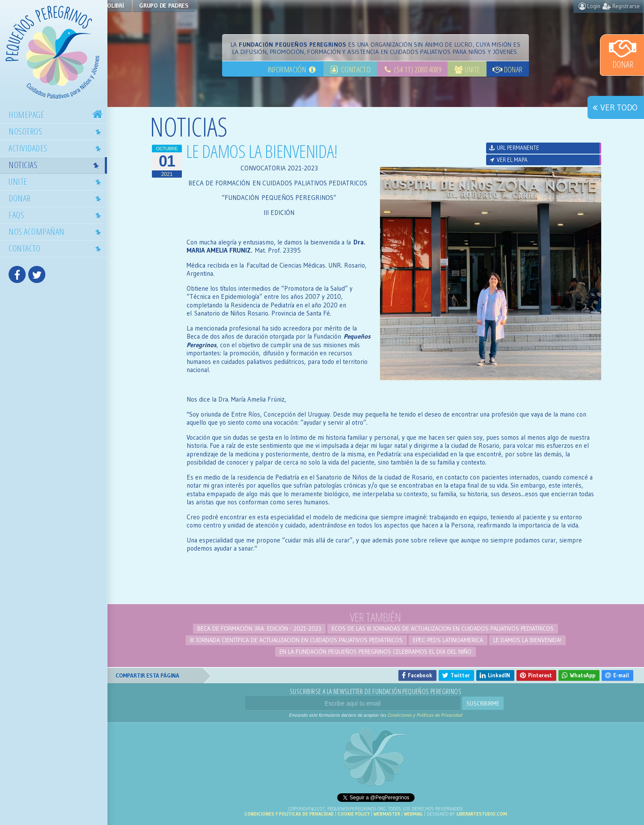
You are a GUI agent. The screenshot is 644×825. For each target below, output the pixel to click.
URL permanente (514, 148)
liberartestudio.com (482, 814)
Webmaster (387, 814)
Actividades (57, 148)
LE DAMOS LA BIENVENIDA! (527, 640)
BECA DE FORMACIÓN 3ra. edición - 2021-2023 (259, 628)
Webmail (413, 814)
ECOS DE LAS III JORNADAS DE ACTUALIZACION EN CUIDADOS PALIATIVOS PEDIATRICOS (443, 628)
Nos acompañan (57, 232)
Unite (57, 182)
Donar (623, 54)
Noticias (56, 165)
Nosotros (57, 131)
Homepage (57, 115)
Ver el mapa (508, 160)
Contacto (57, 248)
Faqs (57, 215)
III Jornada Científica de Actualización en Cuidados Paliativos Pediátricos (296, 640)
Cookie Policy (354, 814)
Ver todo (614, 107)
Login (589, 6)
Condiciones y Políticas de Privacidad (425, 715)
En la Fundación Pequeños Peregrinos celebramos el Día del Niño (375, 652)
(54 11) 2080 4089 (412, 69)
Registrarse (621, 6)
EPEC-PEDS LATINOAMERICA (448, 640)
